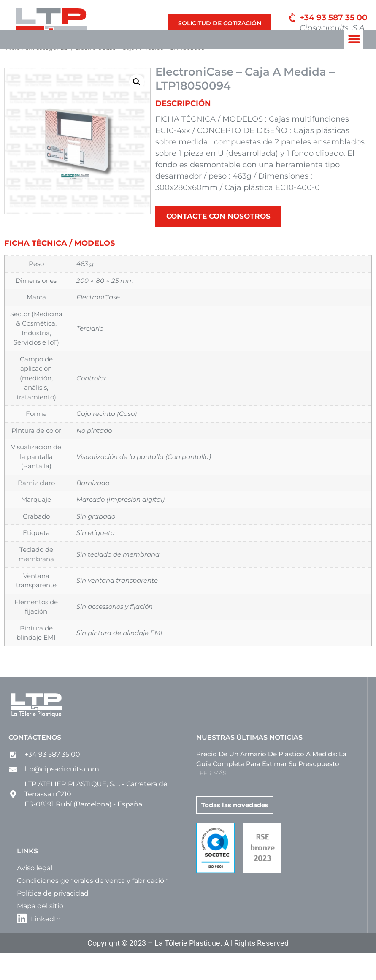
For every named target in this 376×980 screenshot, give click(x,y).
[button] (354, 39)
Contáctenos (35, 764)
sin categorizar (48, 74)
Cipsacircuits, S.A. (333, 28)
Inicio (12, 74)
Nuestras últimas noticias (249, 764)
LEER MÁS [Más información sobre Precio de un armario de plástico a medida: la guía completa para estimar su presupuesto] (211, 800)
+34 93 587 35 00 (334, 18)
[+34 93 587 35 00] (292, 19)
